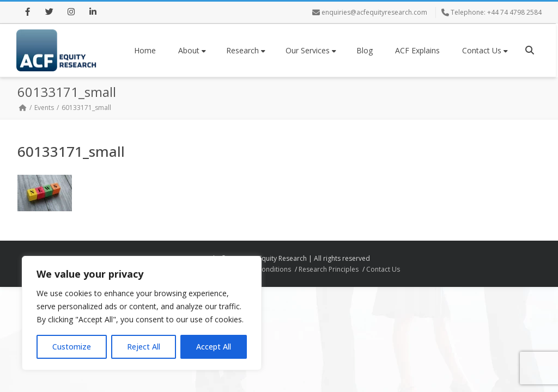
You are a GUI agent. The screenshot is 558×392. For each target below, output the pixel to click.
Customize (72, 347)
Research (246, 50)
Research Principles (329, 269)
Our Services (311, 50)
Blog (365, 50)
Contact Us (485, 50)
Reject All (144, 347)
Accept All (214, 347)
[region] (142, 313)
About (192, 50)
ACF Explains (417, 50)
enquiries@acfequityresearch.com (374, 12)
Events (44, 108)
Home (145, 50)
